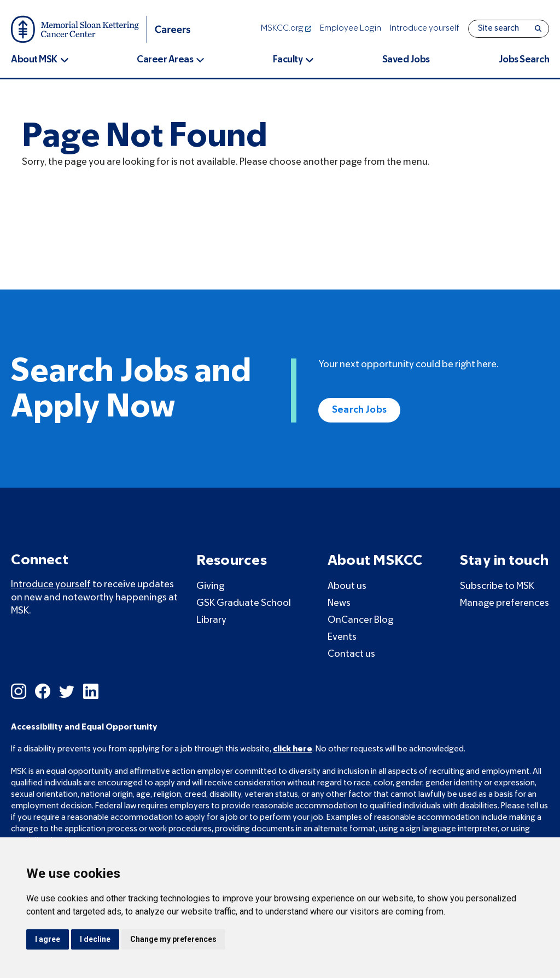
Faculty (288, 60)
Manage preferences (504, 603)
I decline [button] (95, 939)
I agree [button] (48, 939)
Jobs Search (524, 60)
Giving (210, 586)
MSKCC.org (286, 28)
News (339, 603)
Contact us (351, 654)
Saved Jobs (406, 60)
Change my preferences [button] (173, 939)
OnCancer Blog (360, 620)
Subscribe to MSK (497, 586)
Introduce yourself (425, 28)
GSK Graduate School (244, 603)
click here (293, 749)
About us (347, 586)
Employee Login (351, 28)
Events (342, 637)
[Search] (538, 29)
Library (211, 620)
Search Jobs (359, 410)
